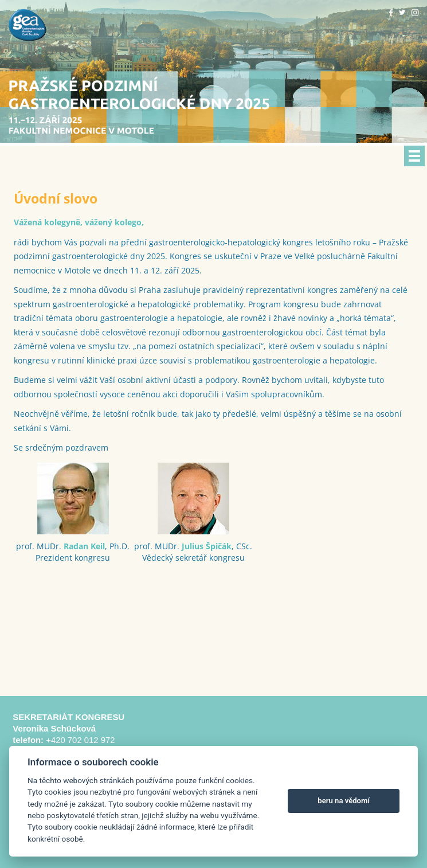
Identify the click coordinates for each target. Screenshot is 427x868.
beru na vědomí (344, 801)
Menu (414, 156)
